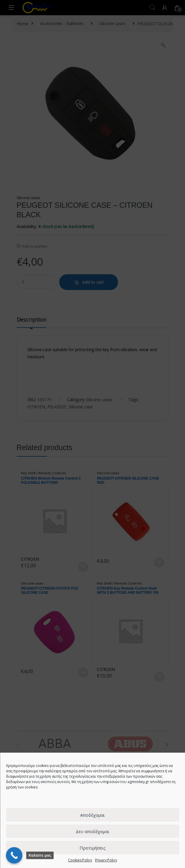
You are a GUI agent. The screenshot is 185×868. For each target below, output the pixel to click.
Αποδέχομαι (92, 815)
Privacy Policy (106, 860)
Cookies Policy (80, 860)
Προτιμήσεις (93, 848)
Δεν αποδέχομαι (92, 831)
